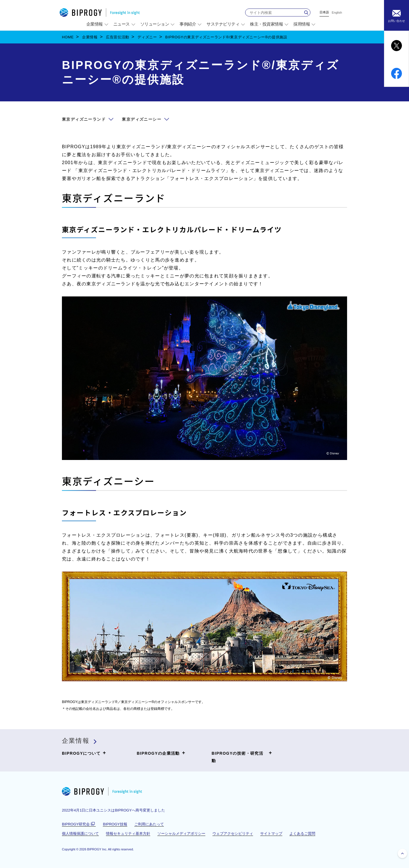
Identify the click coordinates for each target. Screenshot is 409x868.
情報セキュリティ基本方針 (128, 834)
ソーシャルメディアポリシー (181, 834)
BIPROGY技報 (115, 824)
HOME (68, 37)
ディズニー (147, 37)
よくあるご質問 (302, 834)
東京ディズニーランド (84, 119)
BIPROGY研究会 (79, 824)
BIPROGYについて (84, 753)
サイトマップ (271, 834)
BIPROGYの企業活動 (161, 753)
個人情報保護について (80, 834)
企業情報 (90, 37)
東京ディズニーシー (142, 119)
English (337, 13)
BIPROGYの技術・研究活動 (242, 756)
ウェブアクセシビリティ (233, 834)
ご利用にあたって (149, 824)
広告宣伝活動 (118, 37)
